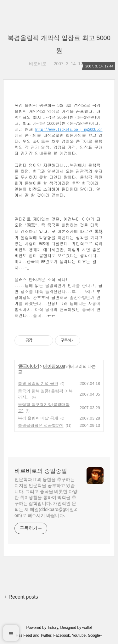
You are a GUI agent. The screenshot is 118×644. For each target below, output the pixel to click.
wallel (87, 628)
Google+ (95, 635)
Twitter (46, 635)
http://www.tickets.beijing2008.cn (69, 129)
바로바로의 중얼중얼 (41, 471)
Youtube (79, 635)
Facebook (62, 635)
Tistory (53, 628)
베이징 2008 (54, 366)
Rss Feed (24, 635)
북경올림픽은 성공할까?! (41, 425)
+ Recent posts (21, 597)
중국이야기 (29, 366)
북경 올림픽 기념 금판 (38, 383)
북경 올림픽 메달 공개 (38, 418)
